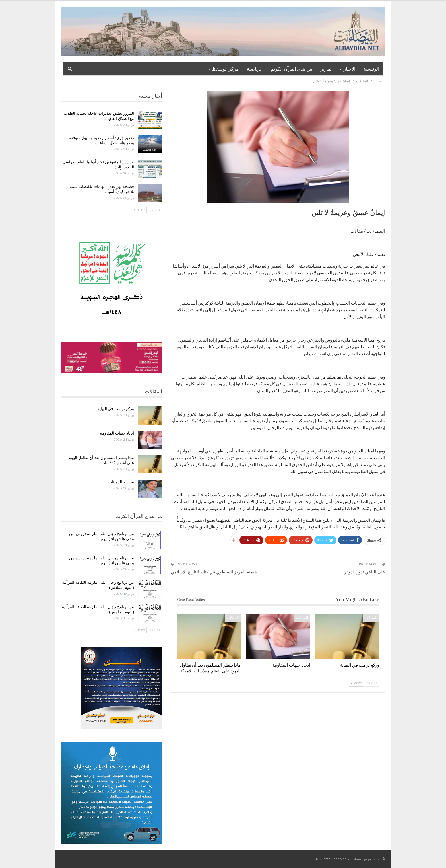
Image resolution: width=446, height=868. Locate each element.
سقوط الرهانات (121, 482)
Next (356, 683)
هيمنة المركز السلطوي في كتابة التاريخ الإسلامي (214, 572)
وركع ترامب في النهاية (116, 409)
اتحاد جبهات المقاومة (117, 433)
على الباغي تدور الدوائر (365, 572)
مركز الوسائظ (225, 69)
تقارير (326, 69)
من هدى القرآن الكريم (292, 69)
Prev (372, 683)
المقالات (371, 618)
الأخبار (349, 69)
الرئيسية (371, 69)
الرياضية (255, 69)
